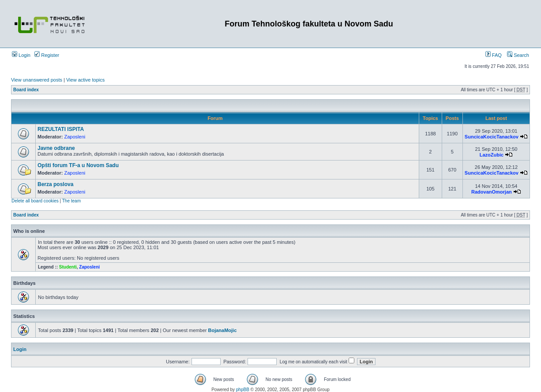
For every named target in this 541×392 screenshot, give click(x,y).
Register (47, 55)
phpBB (243, 390)
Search (518, 55)
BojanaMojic (222, 330)
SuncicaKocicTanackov (492, 137)
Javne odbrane (56, 148)
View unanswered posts (37, 80)
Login (21, 55)
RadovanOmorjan (492, 192)
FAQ (494, 55)
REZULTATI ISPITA (61, 129)
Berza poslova (55, 184)
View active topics (85, 80)
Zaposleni (75, 137)
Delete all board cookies (35, 201)
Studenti (68, 267)
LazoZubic (492, 155)
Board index (26, 90)
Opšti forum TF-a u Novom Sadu (78, 165)
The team (71, 201)
